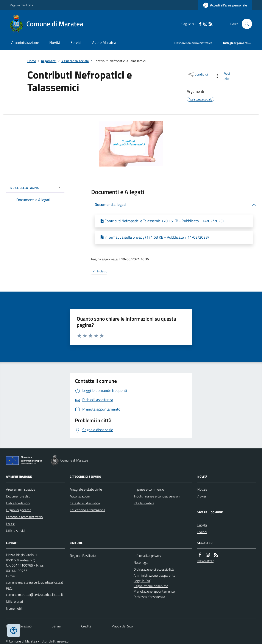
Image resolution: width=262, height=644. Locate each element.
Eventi (202, 532)
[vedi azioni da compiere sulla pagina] (224, 76)
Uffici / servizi (16, 531)
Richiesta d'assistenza (149, 597)
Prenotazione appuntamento (154, 591)
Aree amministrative (21, 489)
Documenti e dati (18, 496)
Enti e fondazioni (18, 503)
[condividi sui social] (198, 74)
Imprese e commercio (149, 489)
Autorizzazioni (80, 496)
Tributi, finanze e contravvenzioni (157, 496)
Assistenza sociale (75, 61)
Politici (11, 524)
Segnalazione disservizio (151, 586)
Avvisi (202, 496)
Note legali (141, 562)
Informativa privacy (147, 556)
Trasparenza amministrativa (193, 43)
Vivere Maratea (104, 42)
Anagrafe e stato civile (86, 489)
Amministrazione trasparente (154, 575)
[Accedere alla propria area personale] (225, 5)
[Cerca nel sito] (245, 24)
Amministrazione (25, 42)
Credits (86, 626)
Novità (55, 42)
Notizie (202, 489)
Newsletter (205, 561)
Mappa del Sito (122, 626)
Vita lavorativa (144, 503)
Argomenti (49, 61)
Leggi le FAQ (143, 581)
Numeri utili (14, 608)
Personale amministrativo (24, 517)
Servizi (76, 42)
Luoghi (202, 525)
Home (32, 61)
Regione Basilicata (21, 5)
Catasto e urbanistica (85, 503)
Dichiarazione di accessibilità (154, 569)
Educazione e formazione (88, 510)
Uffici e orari (14, 601)
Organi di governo (19, 510)
